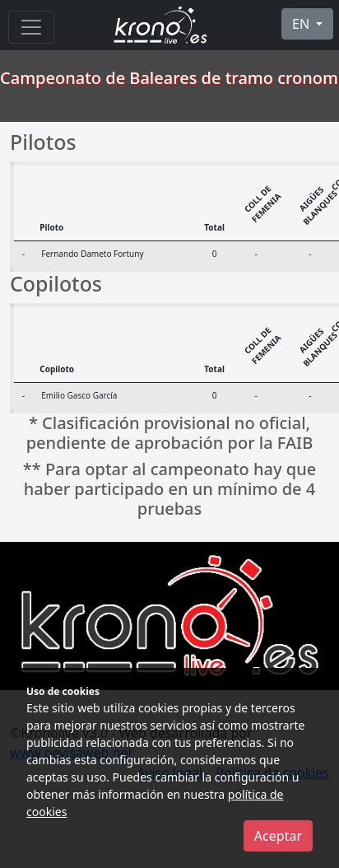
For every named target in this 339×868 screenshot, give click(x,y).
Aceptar (278, 836)
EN (302, 24)
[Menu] (31, 27)
